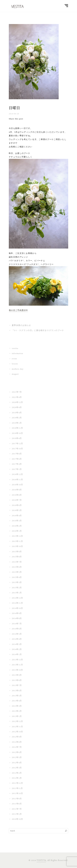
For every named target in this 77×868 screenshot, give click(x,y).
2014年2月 (17, 649)
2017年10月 (17, 449)
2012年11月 (17, 727)
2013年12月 (17, 660)
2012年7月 (17, 747)
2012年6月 (17, 752)
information (17, 353)
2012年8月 (17, 742)
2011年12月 (17, 783)
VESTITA (41, 860)
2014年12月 (17, 598)
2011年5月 (17, 814)
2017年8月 (17, 454)
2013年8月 (17, 680)
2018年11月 (17, 428)
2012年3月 (17, 768)
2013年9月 (17, 675)
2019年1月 (17, 423)
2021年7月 (17, 392)
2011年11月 (17, 788)
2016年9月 (17, 490)
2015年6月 (17, 567)
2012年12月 (17, 721)
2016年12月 (17, 474)
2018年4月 (17, 438)
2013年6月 (17, 691)
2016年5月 (17, 510)
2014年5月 (17, 634)
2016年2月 (17, 526)
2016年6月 (17, 505)
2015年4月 (17, 577)
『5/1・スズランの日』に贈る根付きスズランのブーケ (38, 330)
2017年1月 (17, 469)
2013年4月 (17, 701)
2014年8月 (17, 618)
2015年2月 (17, 588)
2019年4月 (17, 413)
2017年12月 (17, 443)
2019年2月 (17, 418)
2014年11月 (17, 603)
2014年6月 (17, 629)
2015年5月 (17, 572)
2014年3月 (17, 644)
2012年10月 (17, 732)
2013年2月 (17, 711)
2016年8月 (17, 495)
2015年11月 (17, 541)
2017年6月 (17, 459)
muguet (15, 374)
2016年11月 (17, 480)
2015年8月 (17, 557)
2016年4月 (17, 516)
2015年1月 (17, 593)
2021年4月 (17, 397)
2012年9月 (17, 737)
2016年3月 (17, 521)
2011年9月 (17, 799)
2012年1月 (17, 778)
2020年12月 (17, 402)
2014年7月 (17, 624)
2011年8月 (17, 804)
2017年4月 (17, 464)
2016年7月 (17, 500)
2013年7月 (17, 685)
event (14, 359)
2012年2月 (17, 773)
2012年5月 (17, 757)
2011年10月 (17, 793)
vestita (15, 348)
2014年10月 (17, 608)
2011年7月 (17, 809)
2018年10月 (17, 433)
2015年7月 (17, 562)
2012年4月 (17, 763)
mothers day (18, 369)
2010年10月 (17, 819)
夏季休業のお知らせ (21, 325)
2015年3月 (17, 582)
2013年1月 (17, 716)
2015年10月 (17, 546)
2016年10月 (17, 485)
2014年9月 (17, 613)
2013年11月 (17, 665)
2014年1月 (17, 654)
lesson (15, 364)
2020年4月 (17, 407)
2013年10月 (17, 670)
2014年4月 (17, 639)
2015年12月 (17, 536)
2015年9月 (17, 552)
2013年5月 (17, 696)
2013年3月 (17, 706)
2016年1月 (17, 531)
